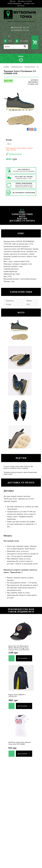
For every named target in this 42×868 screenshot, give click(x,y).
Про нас (13, 1)
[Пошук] (16, 47)
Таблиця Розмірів (15, 154)
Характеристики (22, 214)
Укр (6, 36)
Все (22, 210)
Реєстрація (22, 41)
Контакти (21, 6)
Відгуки (22, 219)
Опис (22, 212)
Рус (9, 36)
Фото (22, 216)
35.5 (9, 144)
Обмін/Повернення (15, 3)
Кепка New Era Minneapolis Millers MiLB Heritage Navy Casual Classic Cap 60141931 (19, 648)
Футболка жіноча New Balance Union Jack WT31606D (20, 743)
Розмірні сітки (29, 3)
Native (29, 301)
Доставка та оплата (25, 1)
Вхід (8, 41)
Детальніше (23, 658)
